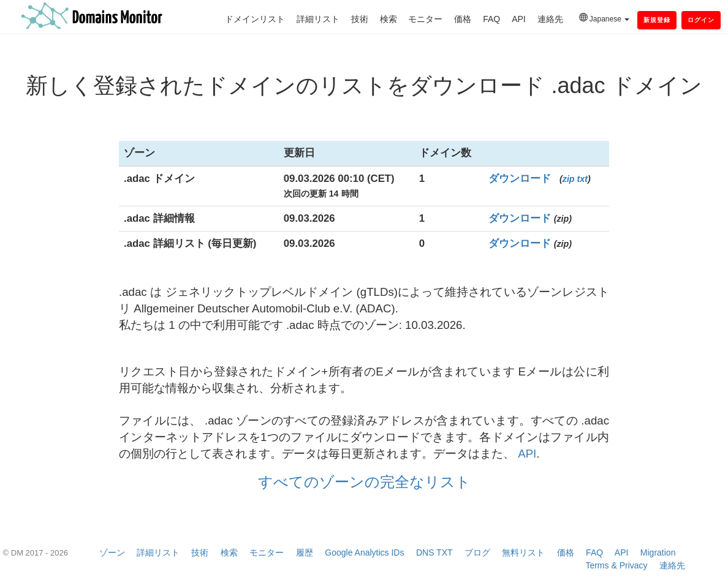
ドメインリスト (255, 19)
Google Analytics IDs (364, 552)
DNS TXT (434, 552)
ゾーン (112, 552)
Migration (658, 552)
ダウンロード (520, 179)
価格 (463, 19)
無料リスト (523, 552)
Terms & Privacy (616, 565)
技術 (360, 19)
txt (582, 179)
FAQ (491, 19)
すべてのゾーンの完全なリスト (364, 482)
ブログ (477, 552)
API (519, 19)
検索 (389, 19)
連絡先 (550, 19)
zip (569, 179)
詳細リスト (318, 19)
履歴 (305, 552)
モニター (425, 19)
